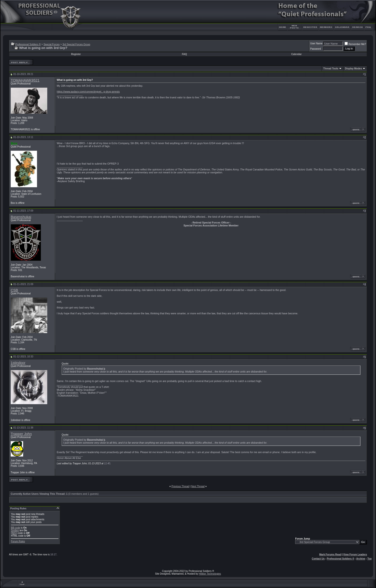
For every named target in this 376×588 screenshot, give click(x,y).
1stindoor (18, 363)
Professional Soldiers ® (28, 44)
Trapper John (21, 434)
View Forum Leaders (355, 555)
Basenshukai (21, 217)
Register (76, 54)
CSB (14, 290)
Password (316, 49)
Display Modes (353, 69)
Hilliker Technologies (210, 574)
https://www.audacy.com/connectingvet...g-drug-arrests (88, 92)
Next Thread (198, 486)
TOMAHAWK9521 (25, 80)
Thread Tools (331, 69)
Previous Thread (180, 486)
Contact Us (318, 559)
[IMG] (14, 533)
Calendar (296, 54)
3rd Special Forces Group (76, 44)
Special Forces (52, 44)
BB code (16, 528)
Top (369, 559)
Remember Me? (355, 44)
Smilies (15, 530)
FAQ (184, 54)
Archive (361, 559)
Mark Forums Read (330, 555)
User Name (316, 43)
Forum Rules (18, 541)
